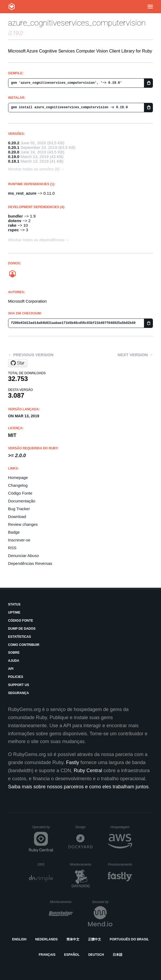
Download (17, 517)
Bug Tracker (19, 509)
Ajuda (14, 661)
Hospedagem (121, 827)
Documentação (22, 501)
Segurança (19, 693)
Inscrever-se (19, 540)
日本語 (118, 955)
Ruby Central (88, 771)
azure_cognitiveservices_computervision (77, 23)
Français (47, 955)
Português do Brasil (129, 939)
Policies (16, 677)
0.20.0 (14, 152)
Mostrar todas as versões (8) (34, 169)
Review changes (23, 524)
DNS (45, 864)
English (19, 939)
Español (72, 955)
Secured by (102, 902)
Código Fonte (20, 493)
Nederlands (46, 939)
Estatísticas (20, 637)
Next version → (135, 355)
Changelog (18, 485)
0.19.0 (14, 157)
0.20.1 (14, 147)
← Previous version (31, 355)
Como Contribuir (24, 645)
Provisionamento (120, 864)
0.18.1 (14, 161)
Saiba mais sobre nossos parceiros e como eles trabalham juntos (78, 787)
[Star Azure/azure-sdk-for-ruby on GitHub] (18, 363)
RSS (12, 548)
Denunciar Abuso (24, 556)
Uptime (14, 612)
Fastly (73, 762)
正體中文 (95, 939)
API (11, 669)
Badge (14, 532)
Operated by (43, 829)
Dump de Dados (22, 629)
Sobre (14, 653)
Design (84, 827)
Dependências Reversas (30, 563)
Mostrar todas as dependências (36, 240)
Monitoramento (81, 864)
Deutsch (96, 955)
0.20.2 (14, 143)
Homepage (18, 477)
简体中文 (73, 939)
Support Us (19, 685)
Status (14, 604)
